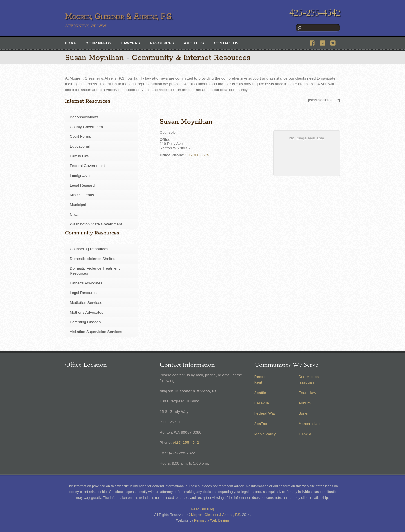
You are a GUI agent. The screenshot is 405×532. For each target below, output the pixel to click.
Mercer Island (310, 424)
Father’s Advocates (86, 283)
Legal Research (83, 185)
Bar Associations (84, 117)
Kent (258, 382)
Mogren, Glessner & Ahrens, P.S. (216, 515)
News (75, 215)
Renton (260, 377)
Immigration (80, 176)
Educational (80, 146)
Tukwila (305, 434)
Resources (162, 43)
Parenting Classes (85, 322)
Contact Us (226, 43)
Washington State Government (96, 224)
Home (70, 43)
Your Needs (99, 43)
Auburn (305, 403)
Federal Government (87, 166)
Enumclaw (307, 393)
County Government (87, 127)
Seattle (260, 393)
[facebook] (312, 42)
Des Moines (309, 377)
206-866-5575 (197, 155)
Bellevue (262, 403)
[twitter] (333, 42)
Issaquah (306, 382)
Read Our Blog (203, 509)
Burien (304, 413)
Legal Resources (84, 293)
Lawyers (131, 43)
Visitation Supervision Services (96, 332)
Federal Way (265, 413)
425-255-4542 (315, 13)
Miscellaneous (82, 195)
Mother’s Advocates (86, 312)
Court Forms (80, 136)
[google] (323, 42)
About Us (194, 43)
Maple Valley (265, 434)
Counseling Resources (89, 249)
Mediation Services (86, 303)
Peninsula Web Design (211, 520)
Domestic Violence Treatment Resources (95, 271)
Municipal (78, 205)
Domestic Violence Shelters (93, 259)
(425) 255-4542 (186, 442)
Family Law (79, 156)
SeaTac (261, 424)
